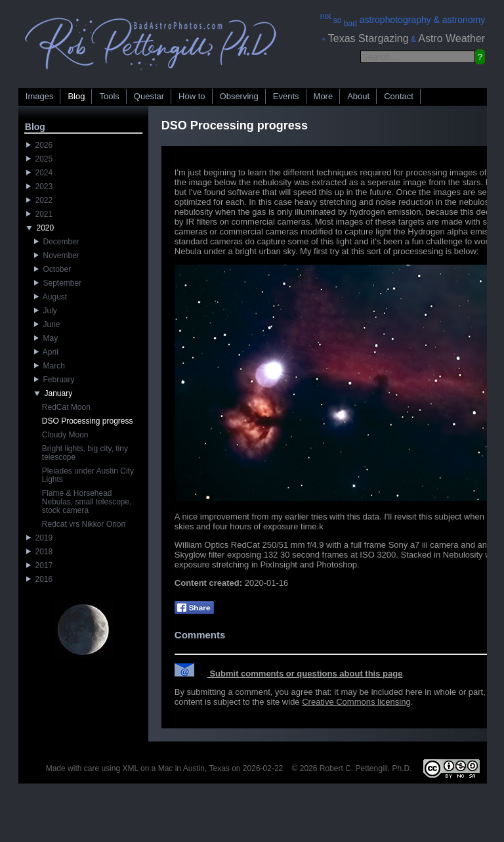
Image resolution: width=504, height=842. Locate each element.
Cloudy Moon (65, 435)
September (58, 283)
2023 (39, 187)
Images (40, 96)
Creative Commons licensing (356, 702)
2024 (39, 173)
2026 (39, 145)
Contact (399, 96)
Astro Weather (451, 38)
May (46, 338)
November (57, 255)
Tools (109, 96)
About (358, 96)
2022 (39, 200)
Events (286, 96)
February (54, 380)
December (57, 242)
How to (192, 96)
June (47, 324)
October (52, 269)
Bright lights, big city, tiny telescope (85, 453)
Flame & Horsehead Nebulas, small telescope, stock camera (87, 502)
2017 (39, 565)
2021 (39, 214)
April (46, 352)
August (51, 297)
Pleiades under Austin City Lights (88, 475)
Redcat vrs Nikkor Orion (84, 524)
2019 (39, 538)
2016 (39, 579)
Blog (76, 96)
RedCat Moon (66, 407)
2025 (39, 159)
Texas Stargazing (368, 38)
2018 (39, 552)
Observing (239, 96)
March (50, 366)
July (46, 311)
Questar (149, 96)
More (324, 96)
